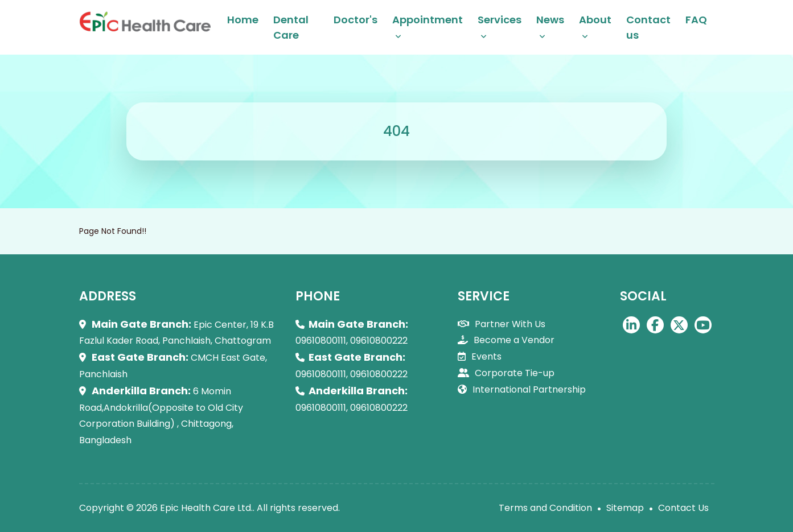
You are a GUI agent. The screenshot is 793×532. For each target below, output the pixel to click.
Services (500, 20)
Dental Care (291, 27)
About (595, 20)
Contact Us (683, 508)
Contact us (648, 27)
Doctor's (356, 20)
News (550, 20)
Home (243, 20)
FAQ (696, 20)
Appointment (428, 20)
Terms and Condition (545, 508)
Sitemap (625, 508)
